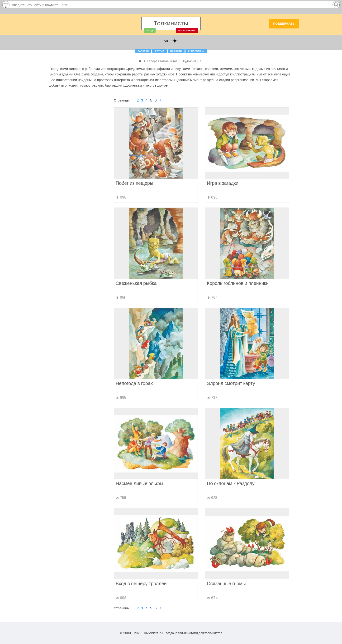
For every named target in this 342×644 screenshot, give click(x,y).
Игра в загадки (223, 183)
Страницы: (122, 100)
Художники (191, 61)
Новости (176, 51)
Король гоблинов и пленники (238, 283)
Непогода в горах (134, 383)
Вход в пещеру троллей (141, 584)
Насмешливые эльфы (139, 483)
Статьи (159, 51)
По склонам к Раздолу (231, 483)
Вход (150, 30)
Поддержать (284, 24)
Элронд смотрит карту (231, 383)
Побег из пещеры (134, 183)
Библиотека (196, 51)
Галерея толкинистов (162, 61)
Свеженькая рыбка (136, 283)
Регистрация (187, 30)
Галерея (143, 51)
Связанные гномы (226, 584)
